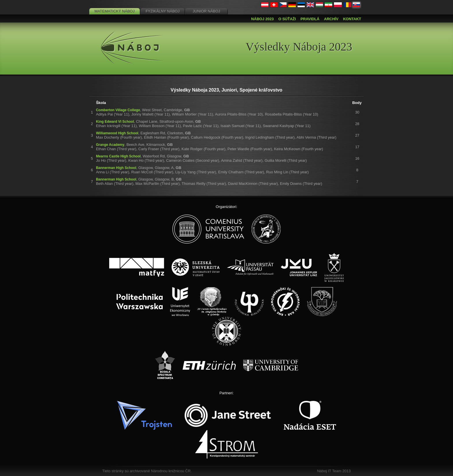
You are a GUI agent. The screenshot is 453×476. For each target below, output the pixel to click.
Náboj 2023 (262, 19)
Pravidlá (310, 19)
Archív (331, 19)
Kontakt (352, 19)
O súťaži (287, 19)
